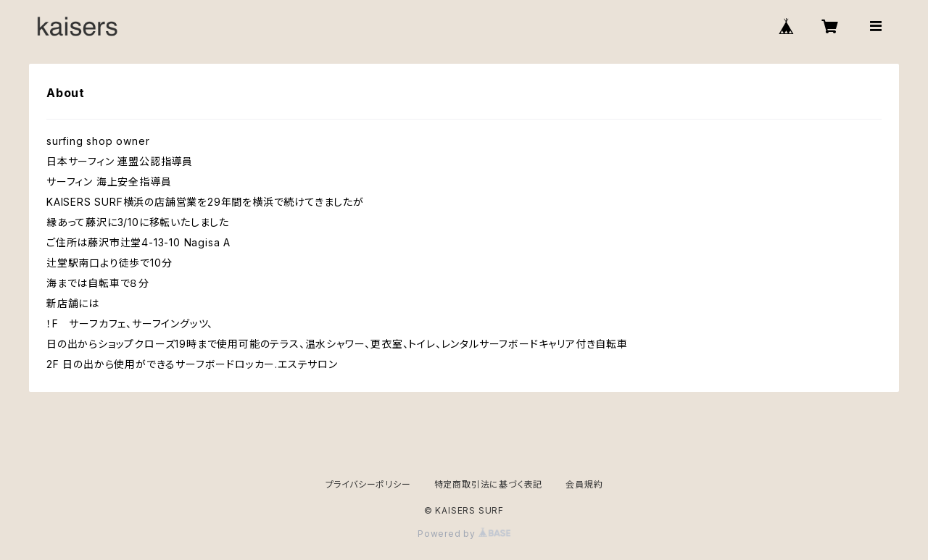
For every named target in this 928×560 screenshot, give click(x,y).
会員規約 (584, 484)
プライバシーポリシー (368, 484)
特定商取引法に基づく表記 (489, 484)
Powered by (464, 534)
